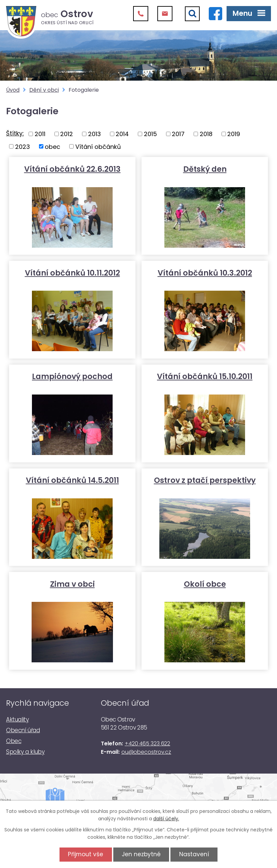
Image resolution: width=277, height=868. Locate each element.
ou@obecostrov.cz (146, 752)
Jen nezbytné (141, 854)
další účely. (166, 819)
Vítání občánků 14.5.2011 (72, 480)
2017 (178, 134)
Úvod (13, 90)
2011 (40, 134)
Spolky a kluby (25, 752)
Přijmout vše (86, 854)
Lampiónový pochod (72, 376)
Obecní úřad (23, 730)
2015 (150, 134)
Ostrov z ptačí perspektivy (205, 480)
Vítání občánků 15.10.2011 (205, 376)
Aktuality (17, 719)
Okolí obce (205, 584)
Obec (14, 741)
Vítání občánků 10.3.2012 (205, 273)
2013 (94, 134)
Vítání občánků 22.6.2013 (72, 169)
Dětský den (205, 169)
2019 (234, 134)
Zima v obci (72, 584)
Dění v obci (44, 90)
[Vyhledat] (192, 14)
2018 (206, 134)
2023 (23, 146)
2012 (67, 134)
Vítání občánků (98, 146)
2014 (122, 134)
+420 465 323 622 (147, 743)
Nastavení (194, 854)
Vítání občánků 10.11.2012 (72, 273)
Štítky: (15, 133)
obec (52, 146)
